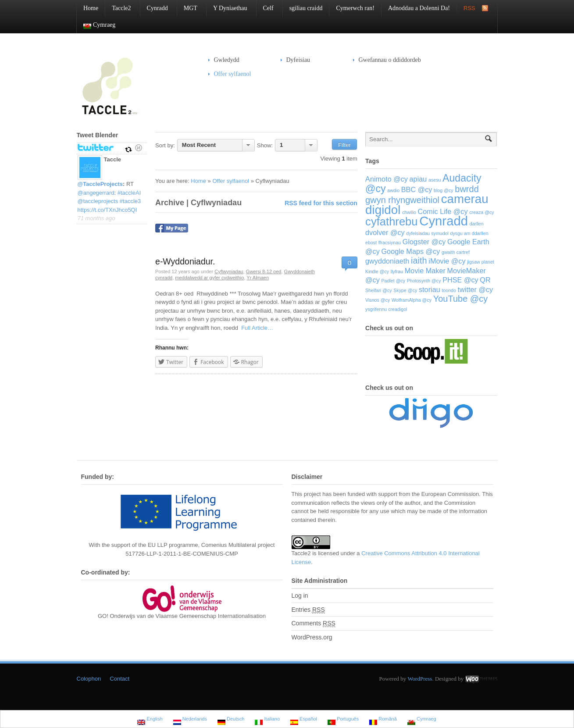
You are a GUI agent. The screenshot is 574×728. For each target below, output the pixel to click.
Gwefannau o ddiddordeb (390, 60)
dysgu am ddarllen (469, 233)
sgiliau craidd (306, 8)
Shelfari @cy (379, 290)
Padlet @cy (393, 281)
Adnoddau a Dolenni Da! (419, 8)
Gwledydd (224, 60)
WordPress (420, 679)
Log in (300, 596)
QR (485, 280)
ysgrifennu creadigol (386, 309)
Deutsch (231, 720)
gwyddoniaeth (387, 261)
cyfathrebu (392, 221)
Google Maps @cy (410, 251)
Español (304, 720)
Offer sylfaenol (230, 74)
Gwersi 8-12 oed (264, 271)
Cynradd (154, 8)
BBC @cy (417, 189)
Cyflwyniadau (229, 271)
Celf (265, 8)
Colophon (89, 679)
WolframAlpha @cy (412, 300)
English (150, 720)
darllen (477, 224)
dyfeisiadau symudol (427, 233)
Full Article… (256, 328)
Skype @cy (405, 290)
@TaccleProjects (100, 184)
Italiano (267, 720)
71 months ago (96, 218)
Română (383, 720)
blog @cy (444, 190)
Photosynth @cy (424, 281)
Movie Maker (425, 271)
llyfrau (397, 271)
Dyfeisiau (295, 60)
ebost (371, 243)
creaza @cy (481, 212)
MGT (187, 8)
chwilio (409, 212)
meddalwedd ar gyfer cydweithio (209, 278)
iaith (419, 261)
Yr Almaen (258, 278)
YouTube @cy (460, 299)
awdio (393, 190)
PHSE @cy (460, 280)
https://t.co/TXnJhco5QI (107, 210)
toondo (449, 290)
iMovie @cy (447, 261)
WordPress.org (312, 637)
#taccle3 (130, 201)
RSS (469, 8)
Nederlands (190, 720)
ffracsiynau (390, 243)
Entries (308, 610)
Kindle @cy (377, 271)
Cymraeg (96, 25)
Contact (119, 679)
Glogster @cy (424, 242)
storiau (430, 289)
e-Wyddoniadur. (185, 261)
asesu (435, 180)
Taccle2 (118, 8)
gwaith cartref (456, 252)
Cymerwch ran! (355, 8)
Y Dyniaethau (227, 8)
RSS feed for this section (321, 203)
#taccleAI (129, 193)
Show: (265, 145)
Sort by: (165, 145)
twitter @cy (476, 289)
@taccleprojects (98, 201)
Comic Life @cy (443, 211)
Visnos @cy (378, 300)
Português (343, 720)
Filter (344, 145)
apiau (418, 179)
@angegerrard (96, 193)
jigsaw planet (481, 262)
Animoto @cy (387, 179)
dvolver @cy (385, 232)
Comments (314, 623)
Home (91, 8)
